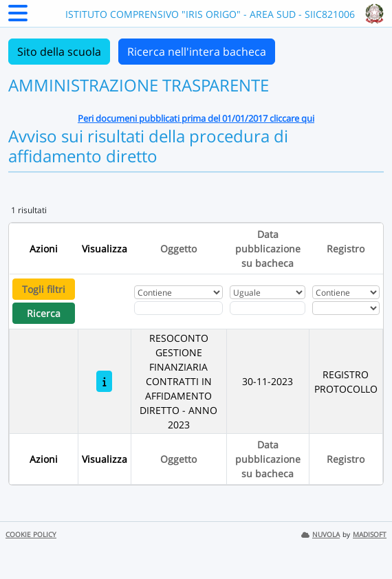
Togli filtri (44, 289)
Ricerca (44, 313)
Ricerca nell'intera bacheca (197, 52)
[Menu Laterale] (18, 17)
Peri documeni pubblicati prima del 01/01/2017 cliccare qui (196, 118)
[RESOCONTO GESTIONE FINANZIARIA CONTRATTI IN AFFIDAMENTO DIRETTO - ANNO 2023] (104, 381)
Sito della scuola (59, 52)
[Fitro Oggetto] (179, 308)
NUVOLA (320, 535)
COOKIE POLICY (31, 535)
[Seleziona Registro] (346, 308)
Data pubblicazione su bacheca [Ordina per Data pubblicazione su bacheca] (268, 249)
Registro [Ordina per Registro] (346, 249)
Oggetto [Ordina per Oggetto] (178, 249)
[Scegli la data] (268, 308)
